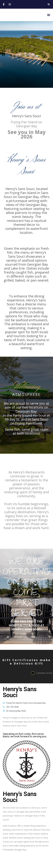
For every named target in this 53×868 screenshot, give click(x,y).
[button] (49, 4)
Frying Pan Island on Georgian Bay (26, 124)
